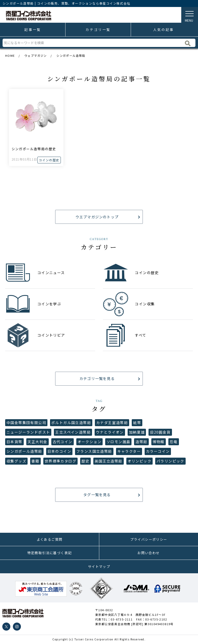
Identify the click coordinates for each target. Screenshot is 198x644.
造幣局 (141, 442)
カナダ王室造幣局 (112, 423)
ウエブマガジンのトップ (96, 217)
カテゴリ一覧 (98, 30)
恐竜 (174, 442)
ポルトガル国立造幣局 (71, 423)
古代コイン (63, 442)
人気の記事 (164, 30)
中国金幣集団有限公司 (26, 423)
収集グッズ (16, 461)
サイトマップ (99, 566)
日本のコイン (59, 451)
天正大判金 (38, 442)
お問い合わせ (148, 553)
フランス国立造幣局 (94, 451)
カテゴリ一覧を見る (97, 378)
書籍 (35, 461)
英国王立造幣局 (109, 461)
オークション (89, 442)
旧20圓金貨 (160, 432)
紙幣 (137, 423)
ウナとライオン (110, 432)
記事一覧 (32, 30)
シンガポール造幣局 (24, 451)
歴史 (85, 461)
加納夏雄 (137, 432)
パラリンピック (170, 461)
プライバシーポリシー (149, 539)
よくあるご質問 (50, 539)
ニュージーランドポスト (28, 432)
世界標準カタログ (60, 461)
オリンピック (139, 461)
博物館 (159, 442)
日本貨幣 (14, 442)
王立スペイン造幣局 (73, 432)
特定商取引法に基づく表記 (50, 553)
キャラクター (129, 451)
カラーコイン (158, 451)
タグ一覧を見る (96, 495)
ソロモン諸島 (118, 442)
